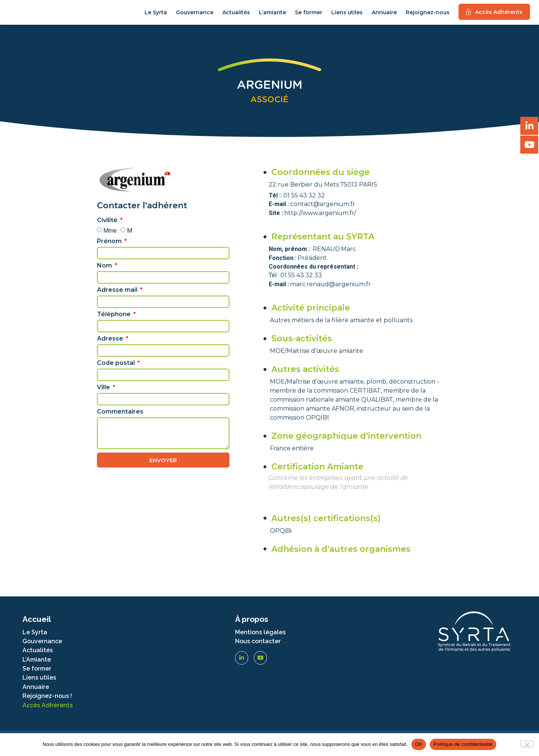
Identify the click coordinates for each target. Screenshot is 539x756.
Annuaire (384, 16)
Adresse (111, 346)
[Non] (527, 744)
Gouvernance (195, 16)
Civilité (108, 228)
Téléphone (115, 322)
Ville (104, 395)
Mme (110, 238)
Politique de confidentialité (463, 744)
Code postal (117, 371)
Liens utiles (347, 16)
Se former (309, 16)
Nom (105, 273)
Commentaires (120, 419)
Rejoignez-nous (428, 16)
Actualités (236, 16)
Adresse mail (118, 298)
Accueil (37, 626)
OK (419, 744)
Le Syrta (156, 16)
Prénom (110, 249)
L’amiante (272, 16)
